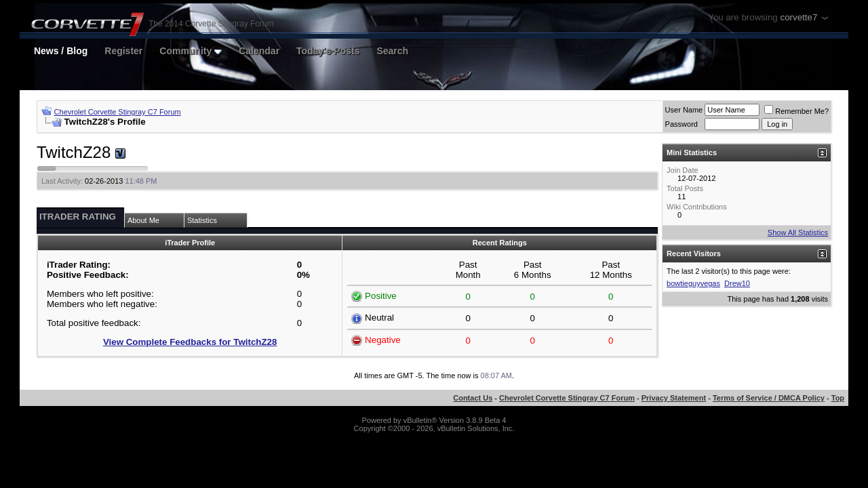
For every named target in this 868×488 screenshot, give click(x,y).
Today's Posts (328, 51)
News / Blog (61, 51)
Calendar (259, 51)
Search (392, 51)
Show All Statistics (798, 232)
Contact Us (473, 398)
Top (838, 398)
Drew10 (737, 283)
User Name (684, 110)
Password (682, 124)
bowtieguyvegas (693, 283)
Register (123, 51)
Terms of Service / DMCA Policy (769, 398)
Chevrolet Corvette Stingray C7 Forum (118, 112)
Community (191, 51)
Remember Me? (796, 111)
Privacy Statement (674, 398)
